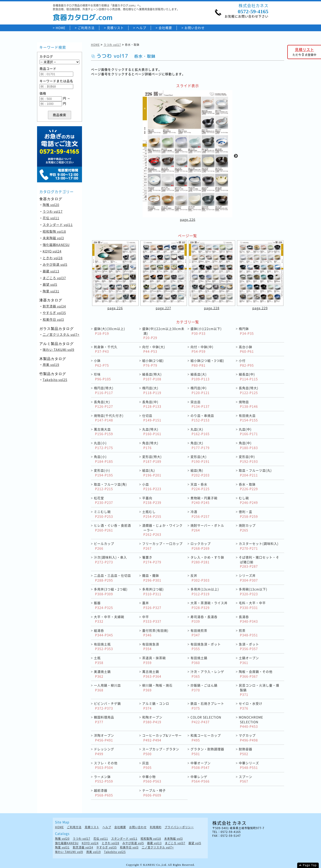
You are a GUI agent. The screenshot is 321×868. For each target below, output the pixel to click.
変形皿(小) (103, 473)
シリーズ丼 (248, 578)
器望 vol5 (50, 284)
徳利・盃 (248, 514)
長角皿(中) (152, 404)
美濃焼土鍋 (102, 674)
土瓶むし (152, 514)
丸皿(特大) (152, 432)
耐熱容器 (246, 751)
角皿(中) (248, 445)
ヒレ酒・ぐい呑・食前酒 (112, 528)
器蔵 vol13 (51, 271)
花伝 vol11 (51, 218)
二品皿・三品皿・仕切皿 (112, 578)
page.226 (187, 219)
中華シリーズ (249, 765)
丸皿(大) (200, 432)
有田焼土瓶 (103, 646)
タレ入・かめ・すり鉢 (207, 560)
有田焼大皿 (248, 418)
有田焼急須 (151, 646)
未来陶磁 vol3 (53, 238)
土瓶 (99, 660)
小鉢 (101, 363)
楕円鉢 (246, 331)
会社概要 (165, 28)
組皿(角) (200, 473)
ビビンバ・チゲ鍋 (107, 706)
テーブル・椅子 (154, 793)
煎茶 (248, 633)
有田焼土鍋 (199, 660)
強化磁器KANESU (56, 245)
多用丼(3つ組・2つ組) (111, 591)
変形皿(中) (248, 459)
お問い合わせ (195, 28)
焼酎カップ (247, 528)
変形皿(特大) (152, 459)
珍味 (102, 377)
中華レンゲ (200, 779)
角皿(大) (200, 445)
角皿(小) (103, 459)
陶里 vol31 (51, 291)
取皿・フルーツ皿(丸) (255, 473)
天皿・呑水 (200, 487)
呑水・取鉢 (248, 487)
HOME (61, 28)
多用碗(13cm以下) (253, 591)
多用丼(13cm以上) (205, 591)
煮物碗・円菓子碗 (204, 500)
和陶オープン (152, 719)
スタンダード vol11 (58, 225)
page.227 (163, 308)
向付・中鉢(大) (154, 349)
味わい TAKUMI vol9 (59, 349)
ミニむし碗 (103, 514)
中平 (152, 619)
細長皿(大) (200, 377)
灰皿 (147, 765)
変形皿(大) (200, 459)
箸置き (152, 560)
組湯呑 (103, 633)
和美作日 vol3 (53, 319)
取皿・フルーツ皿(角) (110, 487)
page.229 (260, 308)
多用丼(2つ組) (153, 591)
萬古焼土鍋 (152, 674)
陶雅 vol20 (51, 205)
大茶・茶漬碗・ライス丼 (209, 605)
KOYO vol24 (52, 251)
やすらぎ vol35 (54, 313)
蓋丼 (152, 605)
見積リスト (115, 28)
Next (236, 156)
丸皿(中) (248, 432)
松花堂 (103, 500)
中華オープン (201, 765)
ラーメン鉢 (103, 779)
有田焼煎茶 (199, 633)
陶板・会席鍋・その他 (256, 674)
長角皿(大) (103, 404)
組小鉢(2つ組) (153, 363)
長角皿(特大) (249, 390)
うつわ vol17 (53, 211)
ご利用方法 (86, 28)
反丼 (200, 578)
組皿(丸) (152, 473)
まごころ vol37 (54, 278)
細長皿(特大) (152, 377)
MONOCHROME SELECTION (251, 722)
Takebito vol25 (55, 380)
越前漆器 (103, 793)
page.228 (212, 308)
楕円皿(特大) (104, 390)
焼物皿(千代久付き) (109, 418)
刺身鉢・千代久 (106, 349)
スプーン (246, 779)
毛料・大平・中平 (252, 605)
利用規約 (156, 827)
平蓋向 (152, 500)
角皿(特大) (150, 445)
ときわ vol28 (53, 258)
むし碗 (248, 500)
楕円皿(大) (152, 390)
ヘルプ (141, 28)
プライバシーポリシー (179, 827)
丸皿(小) (103, 445)
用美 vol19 (51, 364)
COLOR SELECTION (206, 719)
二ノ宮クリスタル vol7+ (61, 334)
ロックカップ (201, 546)
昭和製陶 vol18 (54, 231)
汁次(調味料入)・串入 (110, 560)
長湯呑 (248, 619)
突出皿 (200, 404)
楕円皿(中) (200, 390)
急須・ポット (249, 646)
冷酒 (200, 514)
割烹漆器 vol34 (54, 306)
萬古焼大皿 (103, 432)
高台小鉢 (246, 349)
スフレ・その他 (106, 765)
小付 (246, 363)
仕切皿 (152, 418)
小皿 (152, 487)
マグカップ (248, 738)
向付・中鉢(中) (202, 349)
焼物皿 (248, 404)
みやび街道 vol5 (55, 264)
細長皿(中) (248, 377)
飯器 (103, 605)
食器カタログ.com (83, 17)
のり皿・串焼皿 (202, 418)
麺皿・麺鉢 (152, 578)
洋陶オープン (104, 738)
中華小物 (152, 779)
